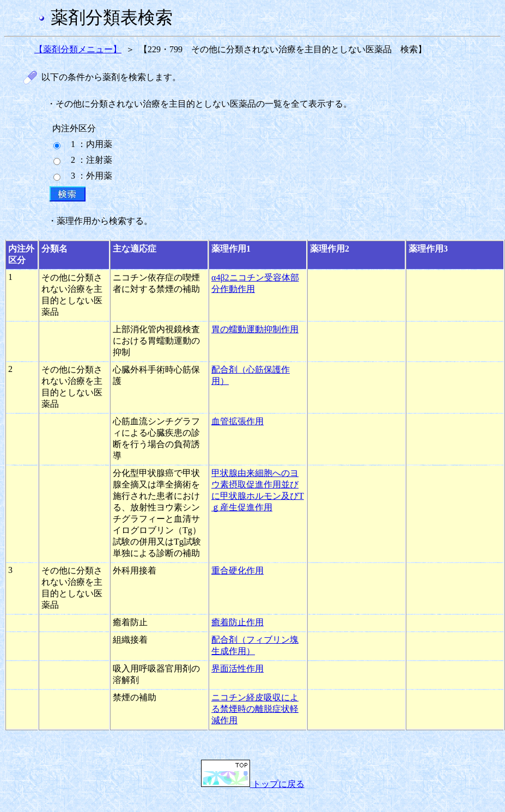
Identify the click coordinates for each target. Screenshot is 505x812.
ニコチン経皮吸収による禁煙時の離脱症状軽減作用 (255, 709)
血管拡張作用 (238, 421)
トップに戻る (253, 784)
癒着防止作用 (238, 622)
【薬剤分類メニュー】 (78, 49)
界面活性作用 (238, 668)
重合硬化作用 (238, 570)
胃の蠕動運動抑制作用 (255, 329)
